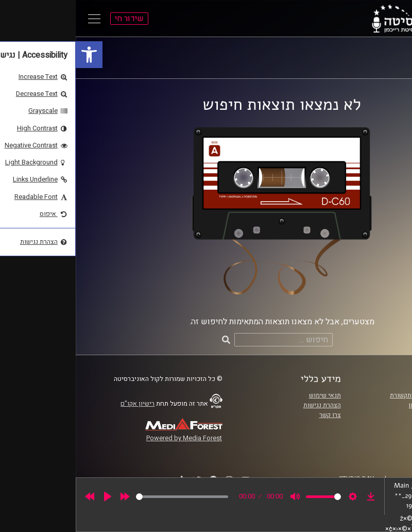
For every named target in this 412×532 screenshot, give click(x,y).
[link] (13, 55)
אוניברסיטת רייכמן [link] (358, 405)
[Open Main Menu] (19, 19)
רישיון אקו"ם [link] (62, 404)
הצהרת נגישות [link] (246, 405)
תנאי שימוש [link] (249, 395)
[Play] (32, 496)
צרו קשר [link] (254, 415)
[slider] (106, 497)
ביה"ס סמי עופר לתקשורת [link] (349, 395)
